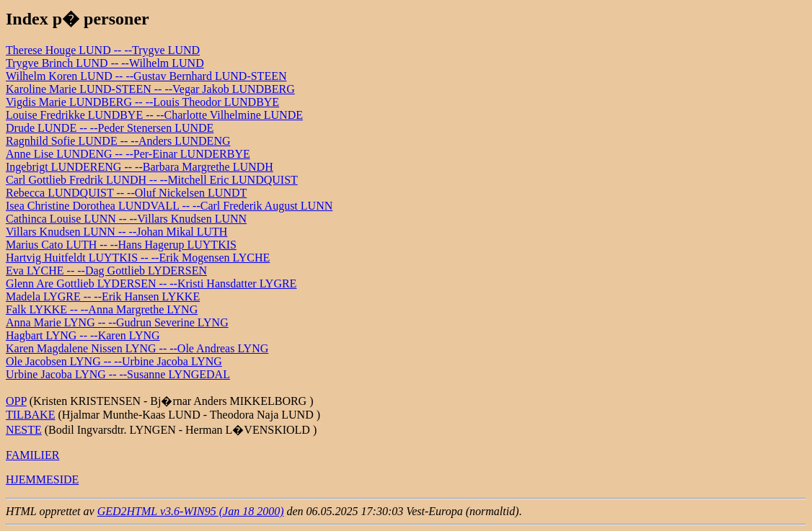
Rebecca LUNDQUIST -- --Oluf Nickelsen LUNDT (126, 193)
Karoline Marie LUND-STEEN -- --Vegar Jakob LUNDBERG (150, 89)
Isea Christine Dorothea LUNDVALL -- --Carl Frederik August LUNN (169, 206)
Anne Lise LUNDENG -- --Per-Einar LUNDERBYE (128, 154)
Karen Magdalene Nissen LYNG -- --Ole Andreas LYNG (137, 348)
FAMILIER (32, 455)
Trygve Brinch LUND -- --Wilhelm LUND (105, 63)
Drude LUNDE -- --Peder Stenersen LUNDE (110, 128)
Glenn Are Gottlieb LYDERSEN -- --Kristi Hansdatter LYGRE (151, 284)
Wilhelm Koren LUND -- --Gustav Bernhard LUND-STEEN (146, 76)
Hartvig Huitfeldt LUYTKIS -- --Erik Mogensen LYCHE (138, 258)
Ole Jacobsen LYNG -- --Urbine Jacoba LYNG (114, 361)
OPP (16, 401)
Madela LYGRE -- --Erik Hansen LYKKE (103, 296)
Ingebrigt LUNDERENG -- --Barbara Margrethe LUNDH (140, 167)
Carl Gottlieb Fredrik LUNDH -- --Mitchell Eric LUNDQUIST (152, 180)
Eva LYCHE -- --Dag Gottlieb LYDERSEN (106, 271)
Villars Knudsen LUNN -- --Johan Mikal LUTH (116, 232)
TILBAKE (30, 415)
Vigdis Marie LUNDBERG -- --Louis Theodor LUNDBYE (142, 102)
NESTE (24, 430)
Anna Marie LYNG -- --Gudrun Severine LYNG (117, 322)
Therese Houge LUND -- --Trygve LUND (103, 50)
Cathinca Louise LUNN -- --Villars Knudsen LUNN (126, 219)
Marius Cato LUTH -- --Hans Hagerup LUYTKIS (121, 245)
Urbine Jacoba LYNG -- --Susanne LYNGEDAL (118, 374)
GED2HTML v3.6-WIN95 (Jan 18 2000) (191, 511)
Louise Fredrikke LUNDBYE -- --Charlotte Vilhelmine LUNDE (154, 115)
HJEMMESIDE (42, 479)
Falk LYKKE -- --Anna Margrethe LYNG (102, 309)
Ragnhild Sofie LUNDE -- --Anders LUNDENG (118, 141)
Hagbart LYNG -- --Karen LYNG (83, 335)
